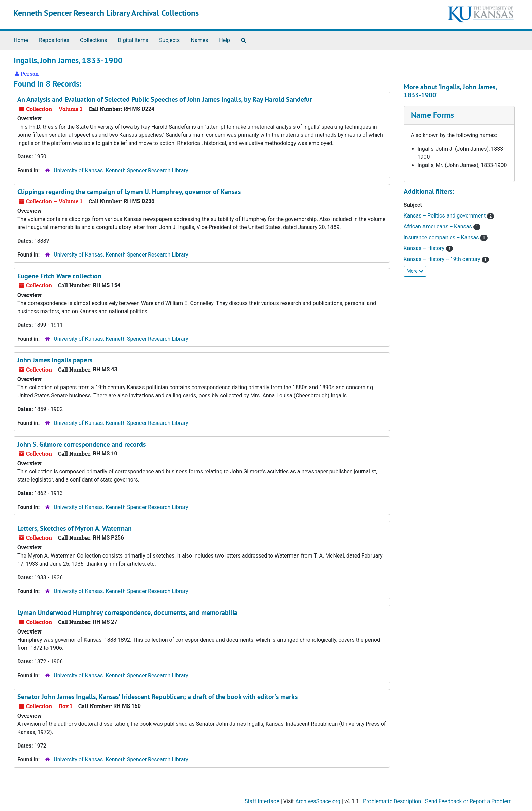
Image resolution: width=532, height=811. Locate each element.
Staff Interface (262, 801)
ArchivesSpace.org (318, 801)
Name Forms (432, 115)
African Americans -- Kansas (439, 227)
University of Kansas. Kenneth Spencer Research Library (121, 171)
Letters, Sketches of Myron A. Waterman (74, 528)
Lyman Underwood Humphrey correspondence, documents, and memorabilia (127, 612)
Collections (94, 40)
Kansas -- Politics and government (445, 216)
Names (199, 40)
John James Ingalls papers (55, 360)
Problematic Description (392, 801)
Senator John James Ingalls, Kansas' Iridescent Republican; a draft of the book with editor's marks (157, 697)
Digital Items (133, 40)
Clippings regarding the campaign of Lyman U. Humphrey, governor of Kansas (129, 192)
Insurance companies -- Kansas (442, 237)
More (415, 271)
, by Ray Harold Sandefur (165, 99)
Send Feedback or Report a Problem (468, 801)
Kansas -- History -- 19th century (443, 259)
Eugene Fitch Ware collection (59, 276)
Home (21, 40)
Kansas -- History (425, 248)
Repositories (54, 40)
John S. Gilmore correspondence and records (81, 444)
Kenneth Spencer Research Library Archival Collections (106, 13)
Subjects (169, 40)
